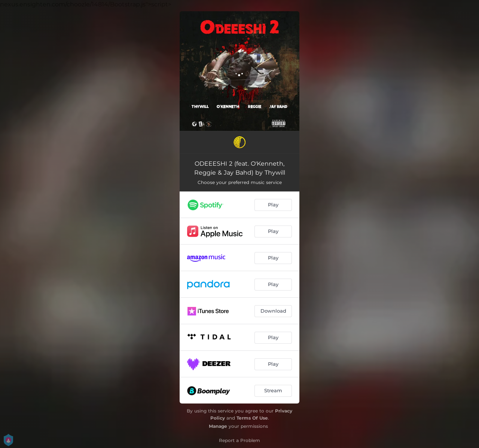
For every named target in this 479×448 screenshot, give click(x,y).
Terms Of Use (252, 418)
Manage (218, 426)
